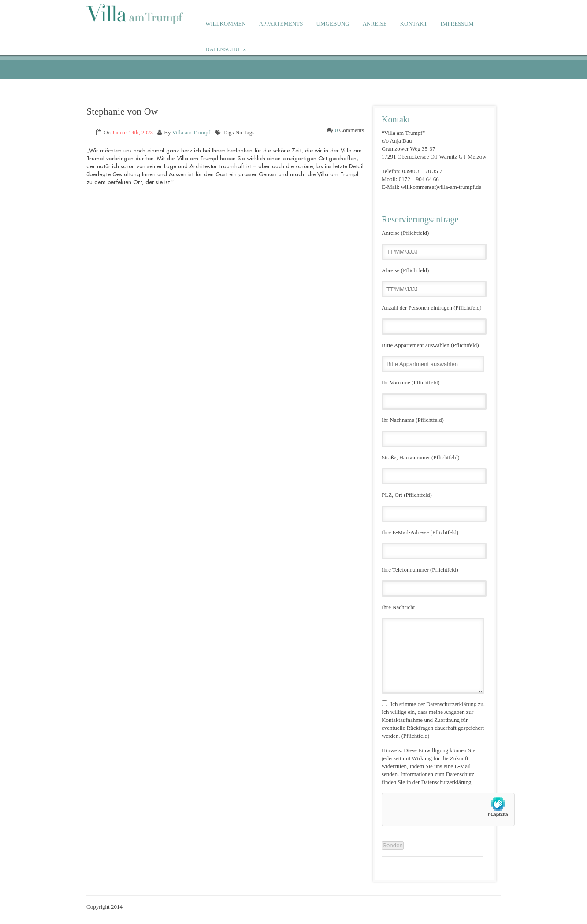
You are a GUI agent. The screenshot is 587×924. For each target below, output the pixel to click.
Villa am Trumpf (191, 132)
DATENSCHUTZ (226, 49)
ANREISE (375, 24)
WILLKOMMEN (226, 24)
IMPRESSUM (457, 24)
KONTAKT (414, 24)
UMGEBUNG (333, 24)
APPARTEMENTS (281, 24)
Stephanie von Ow (122, 111)
